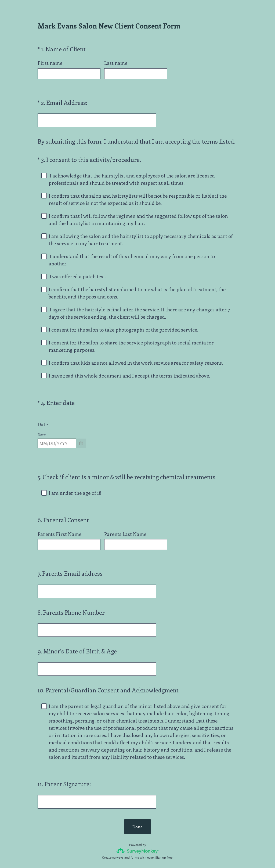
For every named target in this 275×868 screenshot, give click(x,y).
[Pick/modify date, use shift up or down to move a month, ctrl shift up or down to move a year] (57, 434)
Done (137, 798)
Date (43, 415)
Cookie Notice (145, 855)
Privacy (126, 855)
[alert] (137, 443)
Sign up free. (164, 828)
